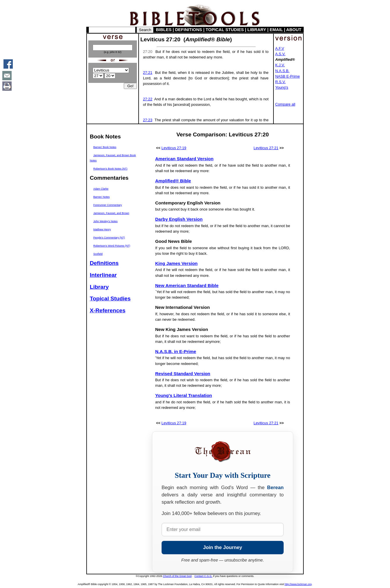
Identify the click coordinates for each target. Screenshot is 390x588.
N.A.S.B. (282, 71)
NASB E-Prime (288, 76)
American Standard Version (184, 159)
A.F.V (280, 48)
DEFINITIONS (189, 30)
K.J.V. (280, 65)
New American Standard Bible (187, 285)
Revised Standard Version (183, 374)
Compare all (285, 104)
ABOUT (294, 30)
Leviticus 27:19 (174, 148)
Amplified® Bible (173, 181)
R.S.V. (280, 82)
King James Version (176, 263)
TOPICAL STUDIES (225, 30)
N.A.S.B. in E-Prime (176, 351)
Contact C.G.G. (203, 576)
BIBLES (164, 30)
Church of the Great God (177, 576)
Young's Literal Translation (184, 395)
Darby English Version (179, 219)
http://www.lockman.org (298, 584)
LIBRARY (257, 30)
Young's (282, 87)
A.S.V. (280, 54)
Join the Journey (223, 547)
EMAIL (276, 30)
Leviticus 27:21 (266, 148)
